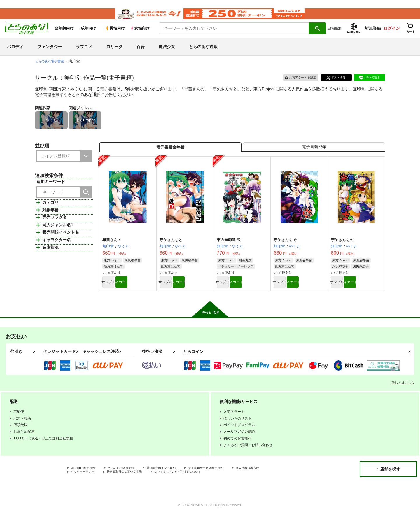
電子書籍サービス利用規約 (226, 482)
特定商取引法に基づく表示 (132, 486)
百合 (141, 54)
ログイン (392, 35)
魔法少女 (167, 54)
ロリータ (114, 54)
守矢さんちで (285, 252)
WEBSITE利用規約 (86, 482)
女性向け (140, 35)
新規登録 (373, 35)
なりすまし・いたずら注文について (194, 486)
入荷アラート (296, 84)
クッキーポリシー (85, 486)
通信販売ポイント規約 (175, 482)
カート (141, 295)
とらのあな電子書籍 (51, 68)
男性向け (115, 35)
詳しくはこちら (403, 396)
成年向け (88, 35)
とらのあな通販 (203, 54)
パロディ (15, 54)
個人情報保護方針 (273, 482)
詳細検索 (335, 35)
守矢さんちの (342, 252)
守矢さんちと (225, 96)
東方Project (264, 96)
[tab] (314, 156)
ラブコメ (84, 54)
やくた (76, 96)
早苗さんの (194, 96)
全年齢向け (64, 35)
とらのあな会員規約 (129, 482)
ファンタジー (50, 54)
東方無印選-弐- (229, 252)
